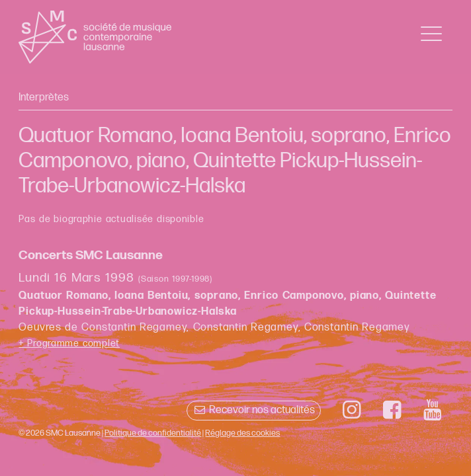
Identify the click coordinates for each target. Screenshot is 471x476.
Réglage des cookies (242, 433)
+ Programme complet (69, 343)
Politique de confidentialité (153, 433)
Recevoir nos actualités (254, 410)
